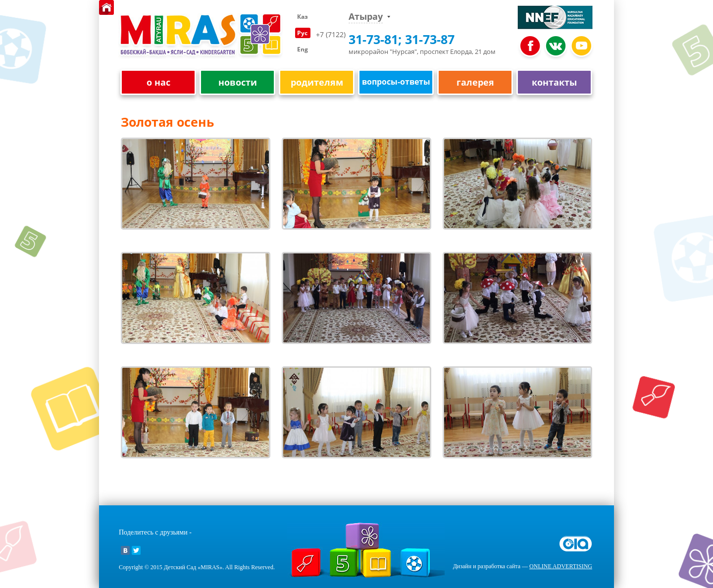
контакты (554, 82)
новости (238, 82)
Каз (303, 17)
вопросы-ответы (396, 82)
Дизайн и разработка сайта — (523, 566)
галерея (475, 82)
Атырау (366, 17)
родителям (317, 82)
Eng (303, 49)
